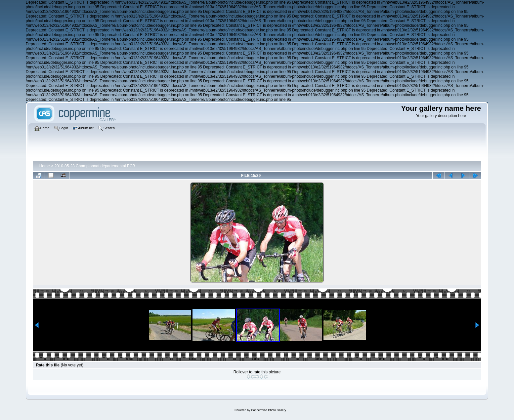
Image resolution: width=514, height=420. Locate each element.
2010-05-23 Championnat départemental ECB (95, 166)
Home (45, 166)
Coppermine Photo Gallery (269, 410)
